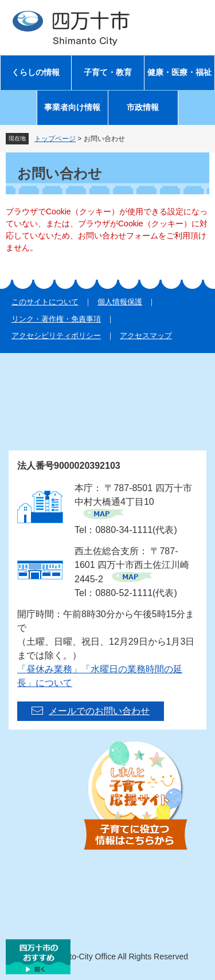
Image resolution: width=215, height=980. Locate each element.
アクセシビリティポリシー (56, 336)
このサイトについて (45, 302)
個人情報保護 (120, 302)
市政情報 (143, 107)
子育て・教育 (108, 72)
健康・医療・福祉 (179, 72)
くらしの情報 (36, 72)
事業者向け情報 (72, 107)
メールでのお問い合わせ (99, 711)
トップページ (55, 139)
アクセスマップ (146, 336)
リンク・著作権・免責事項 (56, 319)
